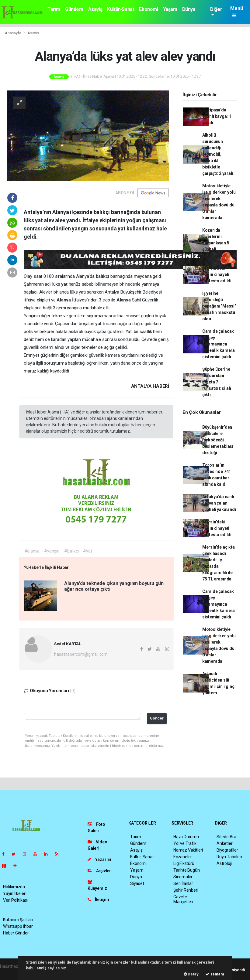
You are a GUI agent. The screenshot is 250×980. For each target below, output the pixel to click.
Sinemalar (183, 877)
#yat (87, 551)
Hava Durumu (186, 837)
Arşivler (99, 871)
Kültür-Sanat (121, 9)
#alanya (32, 551)
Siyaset (137, 883)
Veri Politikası (15, 900)
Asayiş (95, 9)
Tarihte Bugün (187, 870)
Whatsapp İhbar (18, 926)
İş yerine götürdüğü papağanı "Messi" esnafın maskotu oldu (219, 306)
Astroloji (224, 863)
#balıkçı (71, 551)
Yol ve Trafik (185, 843)
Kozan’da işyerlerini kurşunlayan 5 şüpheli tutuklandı (216, 243)
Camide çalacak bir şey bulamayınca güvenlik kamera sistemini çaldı (219, 344)
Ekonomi (148, 9)
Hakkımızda (14, 887)
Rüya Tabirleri (229, 857)
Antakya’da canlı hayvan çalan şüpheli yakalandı (219, 503)
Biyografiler (227, 850)
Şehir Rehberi (186, 890)
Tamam (215, 974)
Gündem (74, 9)
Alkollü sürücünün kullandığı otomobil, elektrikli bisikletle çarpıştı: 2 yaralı (218, 154)
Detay (191, 974)
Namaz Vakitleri (188, 850)
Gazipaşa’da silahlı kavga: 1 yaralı (217, 116)
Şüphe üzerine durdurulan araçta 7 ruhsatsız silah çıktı (217, 382)
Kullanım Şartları (18, 920)
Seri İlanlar (183, 883)
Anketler (224, 843)
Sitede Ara (226, 837)
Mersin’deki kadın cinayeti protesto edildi (217, 274)
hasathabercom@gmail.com (81, 654)
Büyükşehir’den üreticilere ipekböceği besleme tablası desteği (218, 440)
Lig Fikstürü (184, 863)
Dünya (189, 9)
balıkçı (103, 276)
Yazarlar (100, 859)
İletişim (98, 900)
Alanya (64, 300)
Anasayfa (13, 33)
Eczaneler (183, 857)
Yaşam (170, 9)
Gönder (157, 718)
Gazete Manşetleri (183, 899)
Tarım (54, 9)
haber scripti (12, 973)
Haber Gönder (16, 933)
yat (65, 284)
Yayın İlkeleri (15, 893)
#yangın (52, 551)
